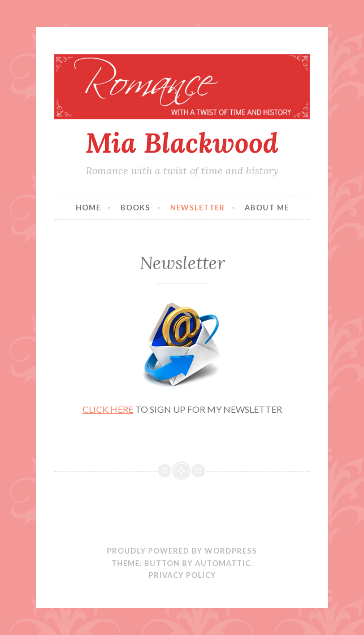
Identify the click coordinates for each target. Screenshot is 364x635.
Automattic (223, 563)
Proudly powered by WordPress (182, 551)
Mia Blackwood (182, 142)
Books (135, 208)
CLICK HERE (108, 409)
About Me (267, 208)
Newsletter (198, 208)
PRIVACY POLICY (182, 575)
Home (88, 208)
